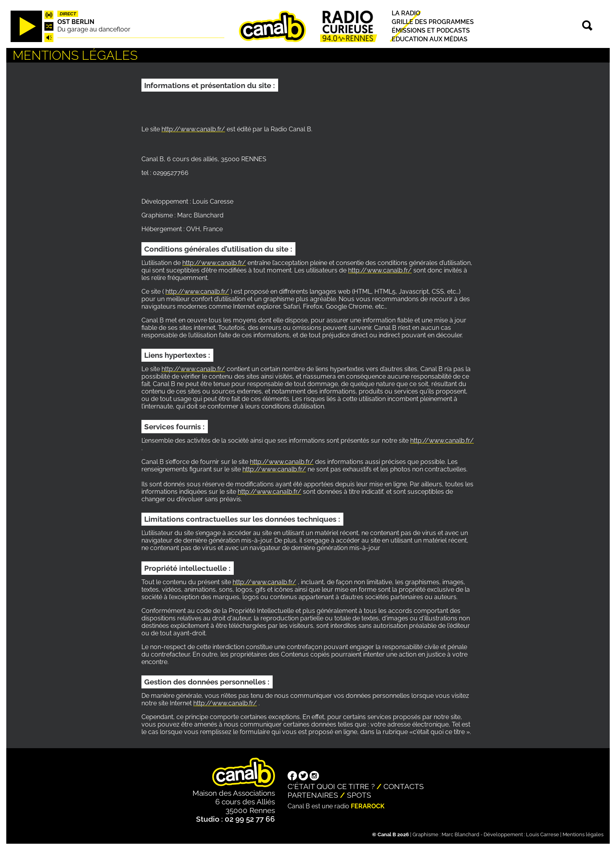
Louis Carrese (543, 834)
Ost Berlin (76, 22)
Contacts (404, 786)
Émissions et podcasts (431, 30)
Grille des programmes (433, 22)
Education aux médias (430, 40)
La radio (406, 13)
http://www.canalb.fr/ (193, 129)
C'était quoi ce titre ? (331, 786)
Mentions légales (583, 834)
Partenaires (313, 795)
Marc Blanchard (460, 834)
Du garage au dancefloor (94, 29)
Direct (68, 14)
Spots (359, 795)
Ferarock (368, 806)
